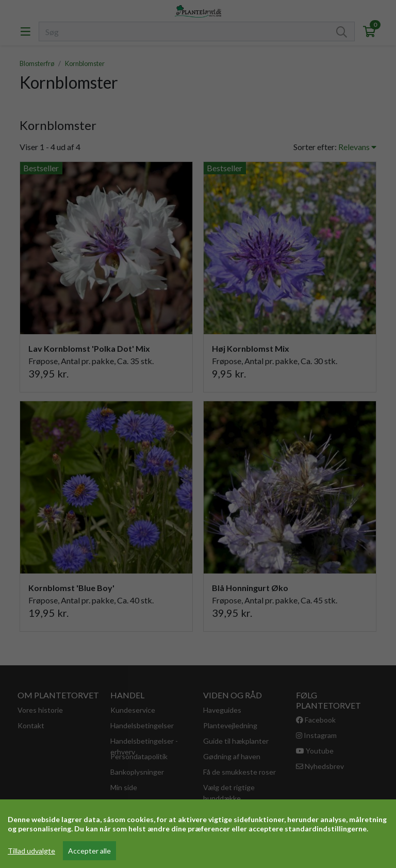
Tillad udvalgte (31, 851)
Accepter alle (89, 851)
